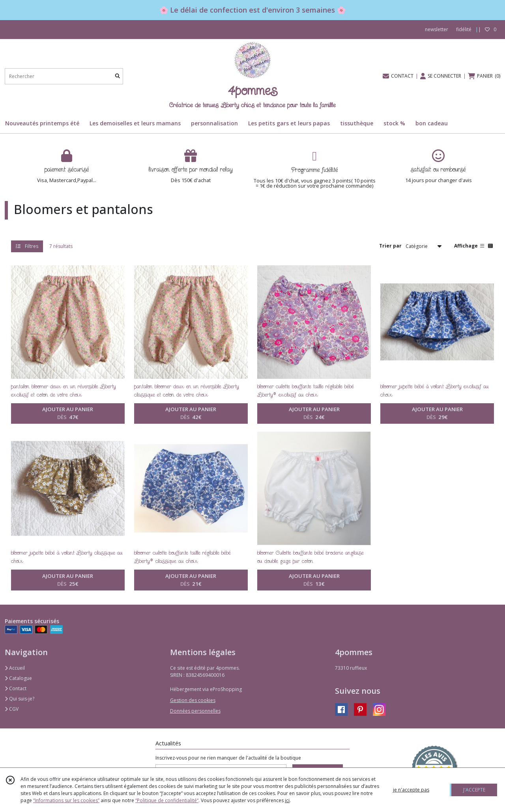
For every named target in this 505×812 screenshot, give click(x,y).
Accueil (15, 668)
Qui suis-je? (20, 699)
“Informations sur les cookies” (66, 800)
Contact (16, 688)
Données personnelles (195, 711)
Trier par (390, 246)
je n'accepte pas (411, 790)
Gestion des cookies (193, 700)
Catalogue (18, 678)
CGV (12, 709)
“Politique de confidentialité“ (167, 800)
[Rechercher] (118, 76)
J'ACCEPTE (474, 790)
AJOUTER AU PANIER (68, 413)
